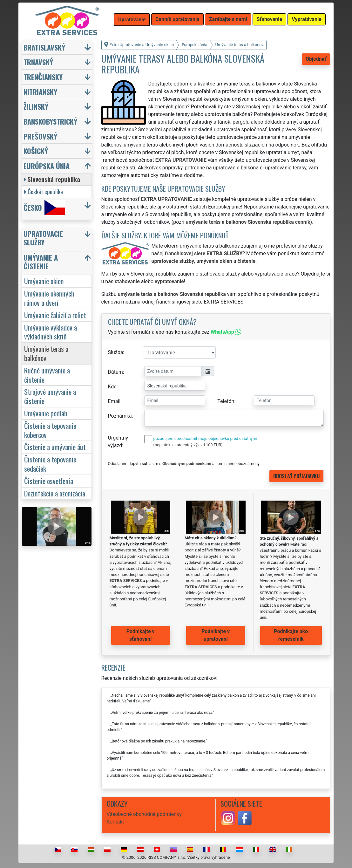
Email (114, 401)
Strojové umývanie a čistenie (50, 396)
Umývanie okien (44, 281)
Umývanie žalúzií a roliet (55, 315)
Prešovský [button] (40, 136)
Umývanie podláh (46, 413)
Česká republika (44, 191)
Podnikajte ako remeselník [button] (291, 635)
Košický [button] (36, 151)
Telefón (226, 401)
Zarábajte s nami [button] (228, 19)
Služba (116, 352)
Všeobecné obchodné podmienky (144, 814)
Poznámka (120, 416)
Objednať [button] (316, 59)
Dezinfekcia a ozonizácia (55, 493)
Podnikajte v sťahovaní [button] (141, 635)
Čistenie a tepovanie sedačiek (50, 464)
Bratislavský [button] (44, 47)
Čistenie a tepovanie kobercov (50, 430)
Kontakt (115, 822)
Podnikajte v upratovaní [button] (216, 635)
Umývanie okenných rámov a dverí (49, 298)
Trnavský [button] (38, 62)
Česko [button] (44, 208)
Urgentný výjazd (118, 442)
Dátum (115, 372)
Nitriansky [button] (40, 92)
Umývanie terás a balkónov (46, 353)
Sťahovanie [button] (269, 19)
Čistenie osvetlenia (49, 481)
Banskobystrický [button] (50, 121)
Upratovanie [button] (132, 20)
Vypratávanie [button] (307, 19)
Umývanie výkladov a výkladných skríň (51, 332)
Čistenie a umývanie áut (55, 447)
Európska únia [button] (47, 166)
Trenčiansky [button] (43, 77)
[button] (58, 239)
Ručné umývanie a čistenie (47, 375)
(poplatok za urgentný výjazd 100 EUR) (188, 445)
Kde (112, 387)
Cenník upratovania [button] (177, 19)
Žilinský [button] (36, 106)
